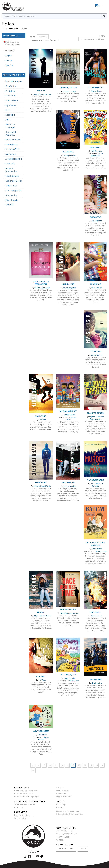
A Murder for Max (95, 480)
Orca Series (14, 28)
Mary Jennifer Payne (42, 616)
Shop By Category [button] (12, 75)
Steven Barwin (97, 355)
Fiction (24, 28)
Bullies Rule (68, 152)
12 (73, 765)
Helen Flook (74, 681)
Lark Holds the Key (68, 411)
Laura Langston (70, 288)
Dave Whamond (97, 155)
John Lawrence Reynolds (97, 485)
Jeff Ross (42, 420)
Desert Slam (95, 351)
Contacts (60, 840)
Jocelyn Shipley (70, 486)
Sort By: (102, 36)
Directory (18, 807)
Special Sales (20, 818)
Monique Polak (70, 155)
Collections (61, 794)
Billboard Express (95, 413)
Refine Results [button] (10, 36)
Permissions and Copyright (26, 797)
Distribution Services (24, 815)
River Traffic (41, 482)
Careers (60, 807)
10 (62, 765)
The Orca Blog (63, 837)
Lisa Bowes (42, 735)
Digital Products (64, 797)
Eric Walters (97, 549)
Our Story (61, 804)
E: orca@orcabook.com (67, 834)
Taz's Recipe (95, 612)
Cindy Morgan (95, 419)
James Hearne (44, 738)
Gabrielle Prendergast (42, 94)
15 (91, 765)
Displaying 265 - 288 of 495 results (46, 40)
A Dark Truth (41, 416)
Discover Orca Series (24, 794)
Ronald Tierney (70, 91)
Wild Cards (95, 147)
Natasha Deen (70, 415)
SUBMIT (83, 849)
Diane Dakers (97, 91)
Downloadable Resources (26, 791)
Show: (33, 37)
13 (79, 765)
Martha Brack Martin (42, 486)
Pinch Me (41, 90)
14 (85, 765)
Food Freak (95, 284)
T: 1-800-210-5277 (64, 831)
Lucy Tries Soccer (41, 731)
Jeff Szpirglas (97, 151)
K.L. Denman (97, 221)
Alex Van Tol (97, 288)
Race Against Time (68, 610)
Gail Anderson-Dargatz (70, 613)
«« (33, 765)
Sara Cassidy (70, 678)
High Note (41, 676)
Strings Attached (95, 87)
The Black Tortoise (68, 88)
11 (67, 765)
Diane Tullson (97, 616)
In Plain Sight (68, 284)
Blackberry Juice (68, 675)
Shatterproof (68, 483)
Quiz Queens (95, 217)
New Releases (63, 791)
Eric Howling (97, 683)
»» (33, 770)
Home (4, 28)
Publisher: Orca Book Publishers (12, 43)
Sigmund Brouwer (97, 417)
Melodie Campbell (42, 288)
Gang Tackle (95, 679)
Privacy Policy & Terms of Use (70, 814)
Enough (41, 612)
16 (96, 765)
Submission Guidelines (25, 804)
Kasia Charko (101, 551)
